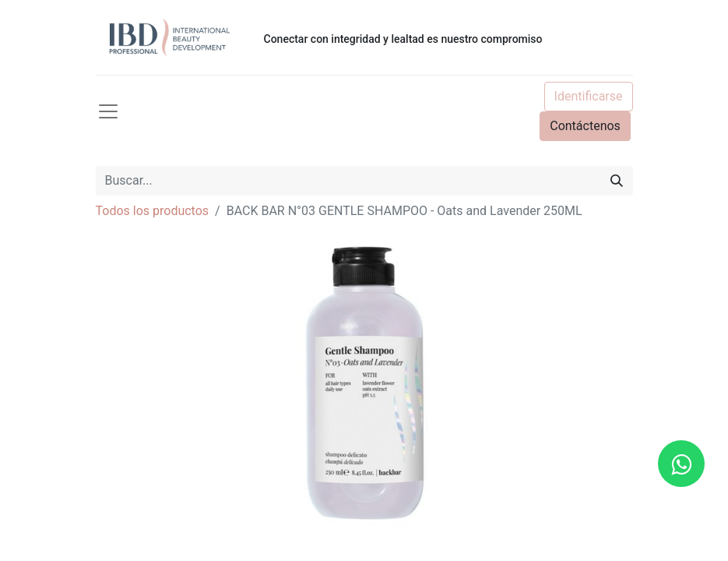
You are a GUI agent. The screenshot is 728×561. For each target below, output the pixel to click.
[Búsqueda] (617, 181)
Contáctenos (585, 126)
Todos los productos (153, 211)
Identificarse (589, 96)
